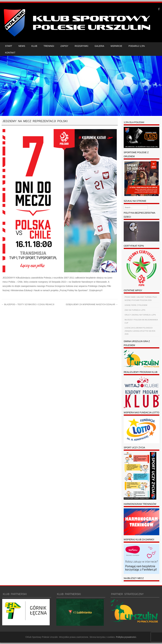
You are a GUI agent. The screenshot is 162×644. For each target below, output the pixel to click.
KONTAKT (10, 53)
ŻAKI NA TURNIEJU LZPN (135, 310)
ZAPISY (64, 46)
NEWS (22, 46)
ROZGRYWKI (81, 46)
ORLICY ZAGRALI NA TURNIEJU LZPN (140, 315)
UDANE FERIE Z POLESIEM (136, 305)
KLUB (34, 46)
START (9, 46)
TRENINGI (49, 46)
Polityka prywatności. (126, 637)
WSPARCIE (116, 46)
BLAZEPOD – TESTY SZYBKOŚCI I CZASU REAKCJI (28, 304)
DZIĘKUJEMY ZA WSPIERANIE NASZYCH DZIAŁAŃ (92, 304)
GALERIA (99, 46)
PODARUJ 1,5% (137, 46)
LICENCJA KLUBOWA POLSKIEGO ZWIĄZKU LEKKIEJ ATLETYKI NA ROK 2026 (140, 331)
